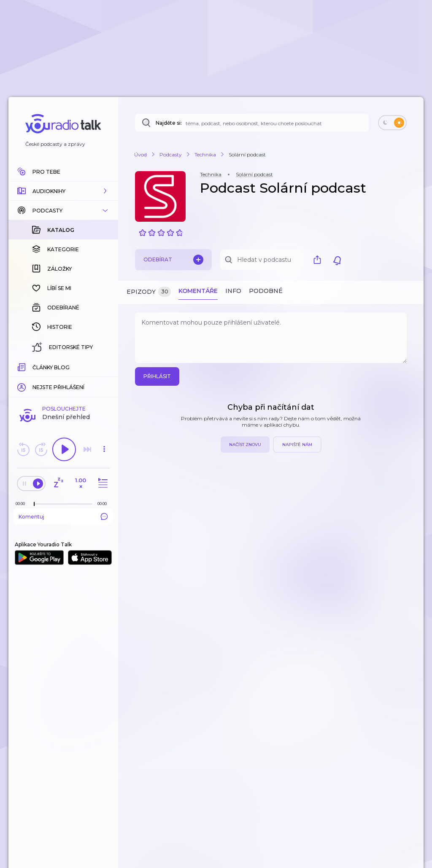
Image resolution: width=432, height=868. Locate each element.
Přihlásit (157, 376)
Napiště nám (297, 445)
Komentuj (63, 379)
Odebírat (173, 260)
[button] (63, 191)
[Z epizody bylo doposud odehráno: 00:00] (22, 366)
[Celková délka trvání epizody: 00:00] (104, 366)
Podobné (266, 291)
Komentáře (198, 291)
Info (233, 291)
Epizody (149, 292)
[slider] (34, 367)
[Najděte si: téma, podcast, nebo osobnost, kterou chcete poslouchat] (252, 123)
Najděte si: (169, 123)
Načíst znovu (245, 445)
